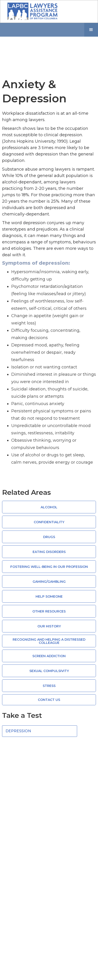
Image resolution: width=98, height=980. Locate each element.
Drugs (49, 537)
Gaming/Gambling (49, 582)
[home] (31, 11)
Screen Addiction (49, 656)
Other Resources (49, 611)
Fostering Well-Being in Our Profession (49, 567)
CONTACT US (49, 700)
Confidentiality (49, 522)
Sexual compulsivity (49, 671)
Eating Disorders (49, 552)
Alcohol (49, 507)
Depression (18, 731)
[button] (91, 30)
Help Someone (49, 596)
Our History (49, 626)
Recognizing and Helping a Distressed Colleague (49, 641)
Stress (49, 686)
